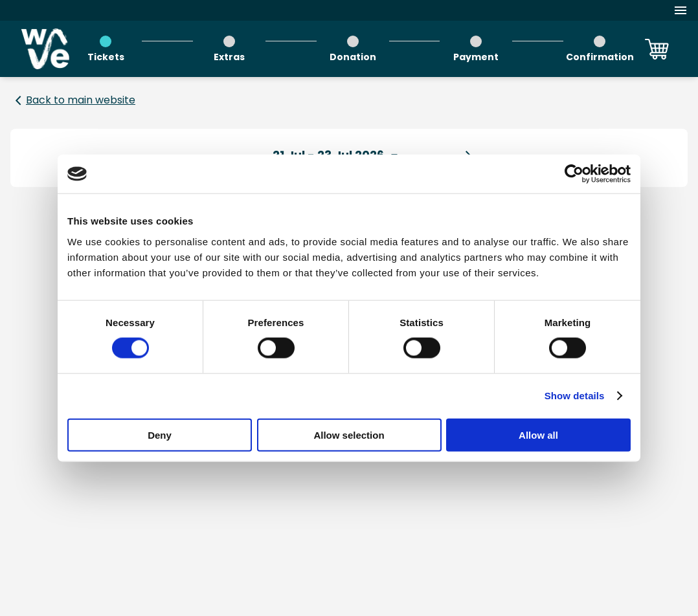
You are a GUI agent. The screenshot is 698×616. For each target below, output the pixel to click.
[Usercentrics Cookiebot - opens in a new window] (574, 174)
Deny (160, 434)
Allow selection (349, 434)
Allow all (538, 434)
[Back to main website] (73, 100)
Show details (575, 396)
